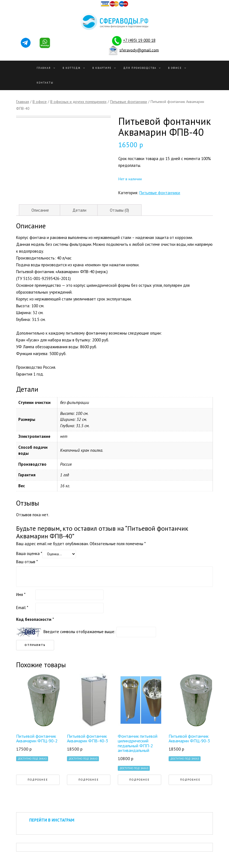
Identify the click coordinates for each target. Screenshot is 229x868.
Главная (44, 68)
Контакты (45, 83)
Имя (21, 594)
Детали (79, 210)
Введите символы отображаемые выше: (79, 632)
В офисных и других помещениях (78, 102)
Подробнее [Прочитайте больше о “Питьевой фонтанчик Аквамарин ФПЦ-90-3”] (190, 780)
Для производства (140, 68)
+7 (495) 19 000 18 (139, 40)
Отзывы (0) (119, 210)
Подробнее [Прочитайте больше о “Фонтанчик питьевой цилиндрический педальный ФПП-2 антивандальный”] (140, 780)
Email (22, 608)
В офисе (175, 68)
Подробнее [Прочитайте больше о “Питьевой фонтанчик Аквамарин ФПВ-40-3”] (89, 780)
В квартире (102, 68)
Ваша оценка (29, 553)
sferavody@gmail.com (139, 50)
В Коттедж (72, 68)
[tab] (40, 210)
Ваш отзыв (27, 562)
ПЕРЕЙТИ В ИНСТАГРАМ (52, 820)
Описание (40, 210)
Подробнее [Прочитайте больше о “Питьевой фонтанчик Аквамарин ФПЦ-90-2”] (38, 780)
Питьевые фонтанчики (129, 102)
